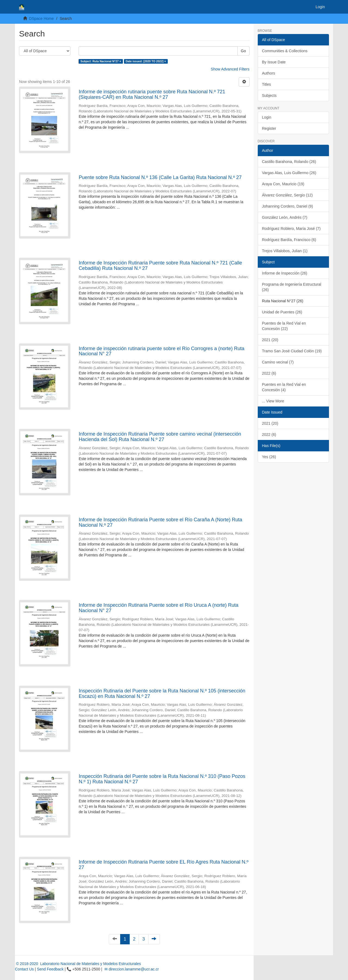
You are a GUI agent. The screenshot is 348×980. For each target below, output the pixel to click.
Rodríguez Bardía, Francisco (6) (289, 240)
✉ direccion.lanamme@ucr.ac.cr (131, 969)
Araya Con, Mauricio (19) (283, 184)
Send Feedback (50, 969)
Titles (267, 84)
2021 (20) (270, 340)
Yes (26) (269, 457)
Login (267, 117)
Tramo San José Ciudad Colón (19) (292, 351)
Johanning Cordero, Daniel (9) (288, 206)
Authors (269, 73)
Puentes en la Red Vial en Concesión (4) (284, 387)
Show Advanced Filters (230, 69)
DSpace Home (41, 19)
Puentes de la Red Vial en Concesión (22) (284, 326)
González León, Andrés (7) (285, 217)
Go (243, 51)
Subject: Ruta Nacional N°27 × (101, 61)
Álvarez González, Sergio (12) (288, 195)
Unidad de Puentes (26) (282, 312)
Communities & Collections (285, 51)
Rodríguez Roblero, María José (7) (291, 229)
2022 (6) (269, 373)
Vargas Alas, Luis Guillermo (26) (289, 173)
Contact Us (24, 969)
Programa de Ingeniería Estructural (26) (292, 287)
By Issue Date (274, 62)
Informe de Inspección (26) (285, 273)
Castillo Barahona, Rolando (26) (289, 162)
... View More (273, 401)
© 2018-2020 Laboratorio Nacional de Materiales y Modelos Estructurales (78, 964)
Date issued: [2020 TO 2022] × (146, 61)
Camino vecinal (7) (278, 362)
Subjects (269, 95)
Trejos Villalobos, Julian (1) (285, 251)
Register (269, 128)
